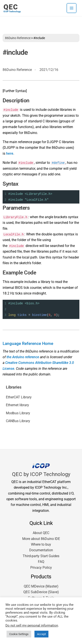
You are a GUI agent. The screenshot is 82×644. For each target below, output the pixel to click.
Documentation (41, 550)
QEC (11, 7)
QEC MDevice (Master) (41, 586)
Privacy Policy (41, 568)
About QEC (41, 533)
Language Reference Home (28, 344)
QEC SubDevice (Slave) (41, 592)
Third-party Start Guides (41, 556)
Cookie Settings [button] (19, 634)
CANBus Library (18, 421)
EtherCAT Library (19, 397)
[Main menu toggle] (72, 8)
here (10, 153)
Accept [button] (41, 634)
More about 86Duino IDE (41, 539)
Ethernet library (17, 405)
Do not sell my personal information (32, 625)
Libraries (14, 387)
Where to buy (41, 544)
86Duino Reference (18, 38)
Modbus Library (18, 413)
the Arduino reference (23, 357)
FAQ (41, 562)
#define (58, 163)
